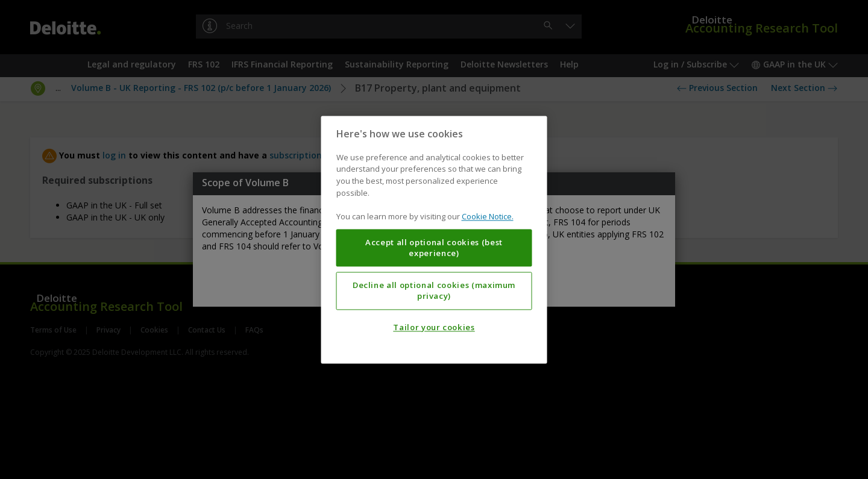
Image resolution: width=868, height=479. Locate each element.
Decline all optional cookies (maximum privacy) (434, 290)
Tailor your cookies (434, 327)
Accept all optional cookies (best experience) (434, 248)
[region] (434, 239)
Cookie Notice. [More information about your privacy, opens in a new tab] (488, 216)
